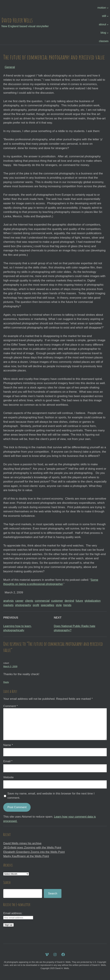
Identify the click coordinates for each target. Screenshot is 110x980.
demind (69, 601)
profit (36, 605)
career (19, 601)
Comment (10, 706)
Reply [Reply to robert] (6, 682)
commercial (42, 601)
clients (29, 601)
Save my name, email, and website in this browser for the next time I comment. (51, 796)
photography (23, 605)
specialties (47, 605)
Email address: (13, 913)
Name (8, 745)
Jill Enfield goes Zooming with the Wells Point (32, 848)
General (10, 67)
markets (8, 605)
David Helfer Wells (17, 20)
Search (53, 893)
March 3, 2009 (10, 666)
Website (8, 777)
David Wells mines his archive (22, 843)
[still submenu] (108, 16)
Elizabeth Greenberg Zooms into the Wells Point (34, 852)
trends (67, 605)
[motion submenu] (108, 8)
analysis (8, 601)
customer (57, 601)
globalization (93, 601)
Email (8, 761)
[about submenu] (108, 24)
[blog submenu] (108, 33)
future (79, 601)
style (59, 605)
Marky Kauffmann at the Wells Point (26, 856)
